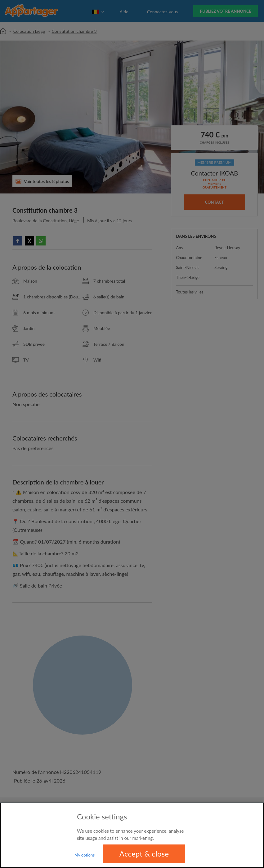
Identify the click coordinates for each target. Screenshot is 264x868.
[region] (132, 835)
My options (85, 855)
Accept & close (144, 854)
